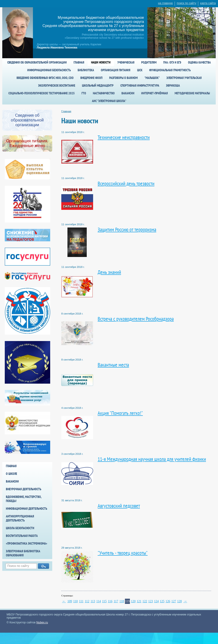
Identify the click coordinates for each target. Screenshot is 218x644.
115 (104, 601)
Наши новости (101, 62)
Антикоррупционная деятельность (20, 518)
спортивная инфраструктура (140, 85)
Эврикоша (173, 85)
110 (75, 601)
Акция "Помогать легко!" (120, 413)
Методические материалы (192, 93)
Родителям (149, 62)
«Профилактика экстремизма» (27, 543)
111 (81, 601)
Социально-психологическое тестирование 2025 (42, 93)
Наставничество (104, 93)
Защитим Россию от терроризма (127, 229)
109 (70, 601)
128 (180, 601)
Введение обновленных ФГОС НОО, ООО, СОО (45, 78)
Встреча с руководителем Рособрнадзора (136, 319)
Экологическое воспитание (57, 85)
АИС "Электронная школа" (109, 101)
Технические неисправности (124, 137)
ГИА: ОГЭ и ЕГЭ (172, 62)
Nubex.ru (42, 622)
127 (174, 601)
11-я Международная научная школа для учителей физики (152, 459)
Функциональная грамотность (170, 70)
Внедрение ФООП (91, 78)
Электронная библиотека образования (23, 553)
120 (133, 601)
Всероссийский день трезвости (126, 183)
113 (93, 601)
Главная (79, 62)
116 (110, 601)
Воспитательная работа (22, 536)
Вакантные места (113, 365)
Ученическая (126, 62)
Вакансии (128, 93)
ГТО (84, 93)
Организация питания (116, 70)
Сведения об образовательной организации (37, 62)
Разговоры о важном (123, 78)
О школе (11, 474)
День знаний (109, 272)
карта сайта (208, 3)
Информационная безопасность (49, 70)
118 (122, 601)
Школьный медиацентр (98, 85)
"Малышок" (152, 78)
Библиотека (86, 70)
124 (156, 601)
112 (87, 601)
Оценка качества (199, 62)
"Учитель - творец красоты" (123, 553)
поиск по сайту (186, 3)
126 (168, 601)
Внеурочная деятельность (24, 489)
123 (151, 601)
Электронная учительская (184, 78)
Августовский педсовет (119, 506)
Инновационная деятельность (27, 508)
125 (162, 601)
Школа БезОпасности (20, 528)
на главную (165, 3)
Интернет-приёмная (155, 93)
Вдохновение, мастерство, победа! (24, 499)
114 (99, 601)
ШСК (140, 70)
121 (139, 601)
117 (116, 601)
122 (145, 601)
